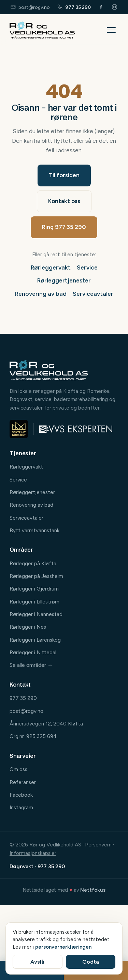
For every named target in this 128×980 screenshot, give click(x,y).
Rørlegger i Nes (28, 627)
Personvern (98, 845)
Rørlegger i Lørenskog (35, 640)
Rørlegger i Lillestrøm (34, 602)
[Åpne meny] (111, 30)
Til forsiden (64, 175)
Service (87, 267)
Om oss (18, 769)
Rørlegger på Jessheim (36, 576)
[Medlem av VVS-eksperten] (76, 429)
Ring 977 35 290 (64, 227)
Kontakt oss (64, 201)
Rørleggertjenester (64, 280)
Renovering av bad (41, 294)
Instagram (21, 807)
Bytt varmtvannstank (34, 530)
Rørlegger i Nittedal (33, 652)
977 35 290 (74, 7)
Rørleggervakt (51, 267)
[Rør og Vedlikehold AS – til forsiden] (42, 30)
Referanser (23, 782)
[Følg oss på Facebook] (101, 7)
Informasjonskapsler (33, 853)
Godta (91, 962)
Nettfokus (93, 890)
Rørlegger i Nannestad (36, 614)
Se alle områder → (31, 665)
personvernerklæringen (63, 947)
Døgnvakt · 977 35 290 (37, 866)
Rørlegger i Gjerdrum (34, 589)
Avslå (37, 962)
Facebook (21, 795)
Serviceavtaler (93, 294)
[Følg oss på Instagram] (115, 7)
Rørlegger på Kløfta (33, 563)
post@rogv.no (30, 7)
